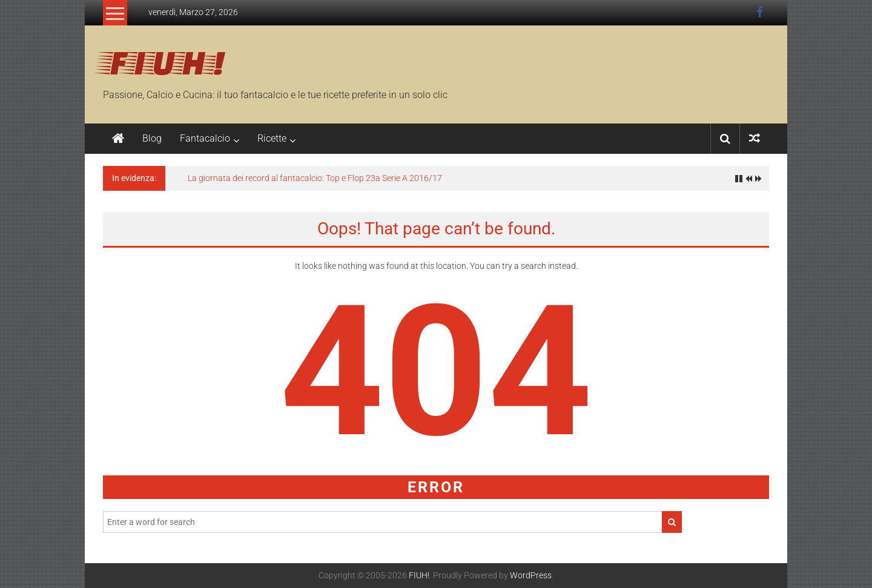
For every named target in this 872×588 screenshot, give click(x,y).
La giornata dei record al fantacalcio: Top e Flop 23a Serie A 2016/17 (315, 178)
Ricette (272, 138)
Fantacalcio (205, 138)
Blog (152, 138)
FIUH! (164, 61)
